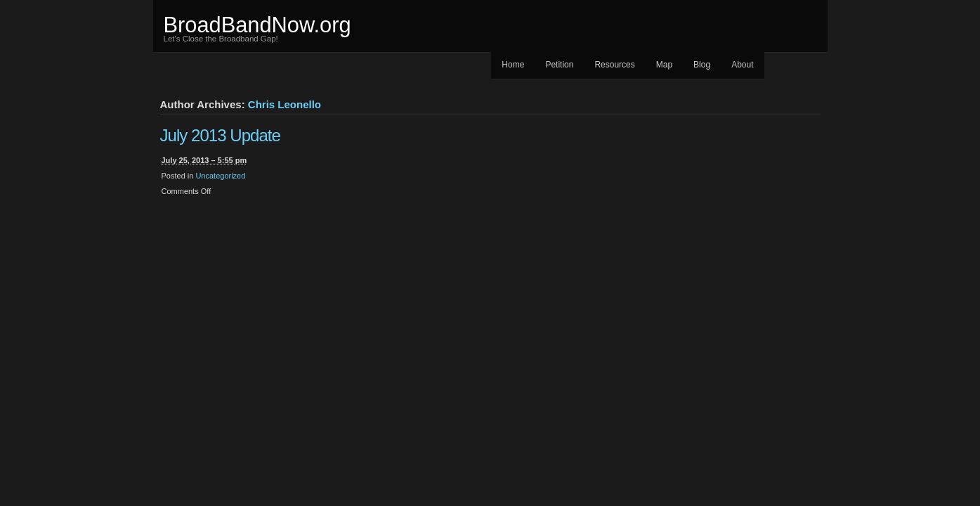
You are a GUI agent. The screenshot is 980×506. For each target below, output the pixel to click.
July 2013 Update (220, 135)
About (742, 65)
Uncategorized (220, 176)
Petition (559, 65)
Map (664, 65)
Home (513, 65)
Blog (702, 65)
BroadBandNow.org (257, 25)
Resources (614, 65)
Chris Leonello (285, 104)
